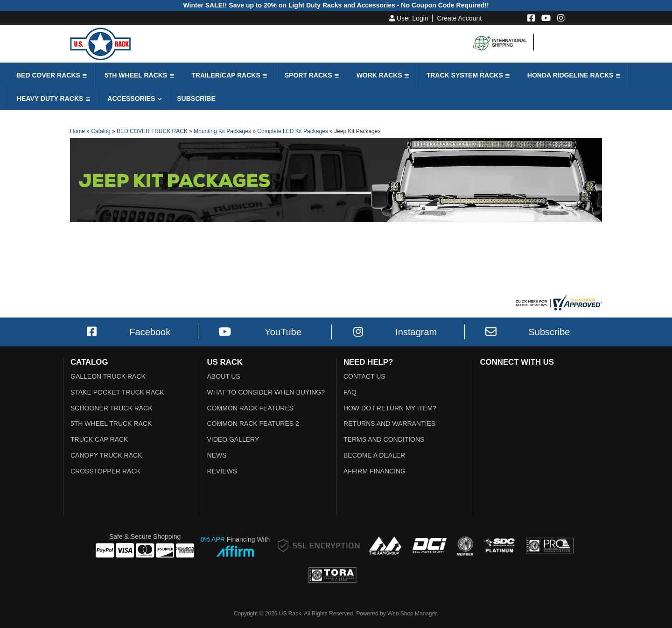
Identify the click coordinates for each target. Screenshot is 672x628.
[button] (51, 75)
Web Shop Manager (412, 614)
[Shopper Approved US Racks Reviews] (558, 302)
